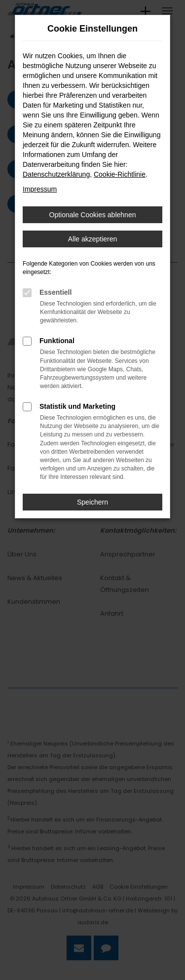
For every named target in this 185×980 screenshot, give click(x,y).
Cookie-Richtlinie (120, 174)
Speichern (92, 502)
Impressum (40, 189)
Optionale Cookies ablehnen (93, 215)
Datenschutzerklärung (56, 174)
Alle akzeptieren (93, 239)
